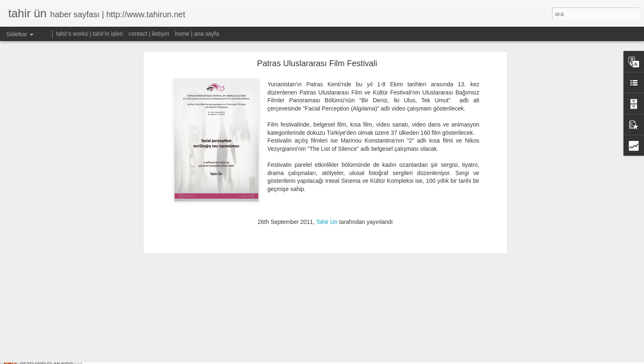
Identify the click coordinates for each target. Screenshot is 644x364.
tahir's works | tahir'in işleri (90, 34)
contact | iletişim (149, 34)
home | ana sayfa (197, 34)
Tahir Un (327, 189)
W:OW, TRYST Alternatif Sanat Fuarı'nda (65, 346)
